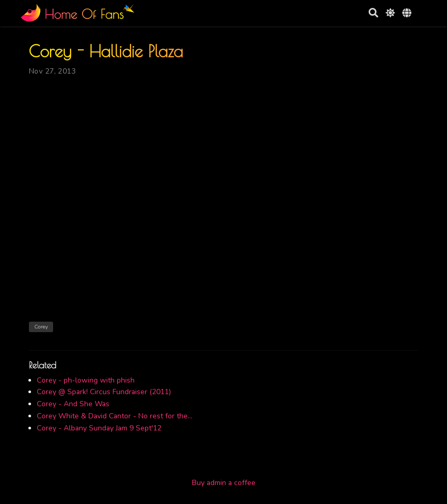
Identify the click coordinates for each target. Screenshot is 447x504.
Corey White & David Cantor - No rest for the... (115, 416)
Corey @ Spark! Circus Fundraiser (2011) (104, 392)
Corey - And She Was (73, 404)
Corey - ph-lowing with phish (86, 380)
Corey (41, 327)
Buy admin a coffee (224, 483)
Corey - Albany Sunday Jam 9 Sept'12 (99, 428)
